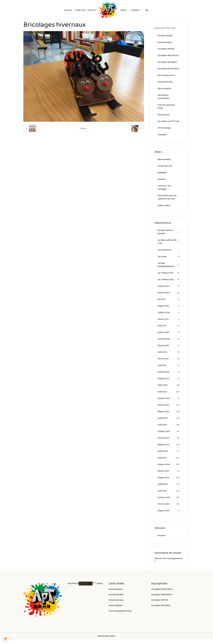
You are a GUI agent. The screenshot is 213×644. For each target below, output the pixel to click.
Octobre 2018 (169, 341)
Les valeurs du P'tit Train (169, 122)
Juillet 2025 (169, 488)
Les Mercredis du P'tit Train (169, 243)
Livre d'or (80, 10)
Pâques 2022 (169, 381)
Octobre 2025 (169, 501)
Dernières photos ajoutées (169, 233)
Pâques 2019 (169, 348)
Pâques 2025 (169, 481)
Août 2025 (169, 494)
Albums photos (164, 160)
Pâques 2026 (169, 514)
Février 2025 (169, 475)
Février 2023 (169, 408)
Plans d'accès (164, 115)
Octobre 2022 (169, 401)
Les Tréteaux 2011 (169, 275)
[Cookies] (6, 638)
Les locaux (169, 258)
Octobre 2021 (169, 375)
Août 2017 (169, 328)
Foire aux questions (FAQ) (166, 107)
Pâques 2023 (169, 415)
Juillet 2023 (169, 421)
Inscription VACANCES (167, 62)
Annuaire (162, 180)
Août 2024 (169, 461)
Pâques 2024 (169, 448)
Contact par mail (165, 167)
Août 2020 (169, 355)
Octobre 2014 (169, 295)
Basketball (162, 174)
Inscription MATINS (166, 49)
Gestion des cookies (106, 640)
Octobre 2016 (169, 315)
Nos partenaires (165, 42)
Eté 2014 (169, 301)
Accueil (68, 10)
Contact (136, 10)
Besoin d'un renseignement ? (169, 564)
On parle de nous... (166, 82)
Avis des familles (165, 36)
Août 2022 (169, 395)
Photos (91, 10)
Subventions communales (163, 97)
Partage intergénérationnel (169, 266)
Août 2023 (169, 428)
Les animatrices (169, 252)
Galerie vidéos (164, 207)
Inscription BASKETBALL (169, 69)
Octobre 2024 (169, 468)
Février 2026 (169, 508)
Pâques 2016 (169, 308)
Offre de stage (164, 129)
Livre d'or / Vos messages (164, 189)
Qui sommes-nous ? (166, 76)
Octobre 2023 (169, 435)
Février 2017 (169, 321)
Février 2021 (169, 361)
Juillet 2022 (169, 388)
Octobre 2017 (169, 335)
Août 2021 (169, 368)
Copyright (162, 135)
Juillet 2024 (169, 455)
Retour (84, 128)
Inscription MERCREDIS (168, 56)
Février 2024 (169, 441)
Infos (124, 10)
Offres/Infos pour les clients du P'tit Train (167, 199)
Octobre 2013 (169, 288)
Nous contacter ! (165, 89)
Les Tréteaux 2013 (169, 281)
